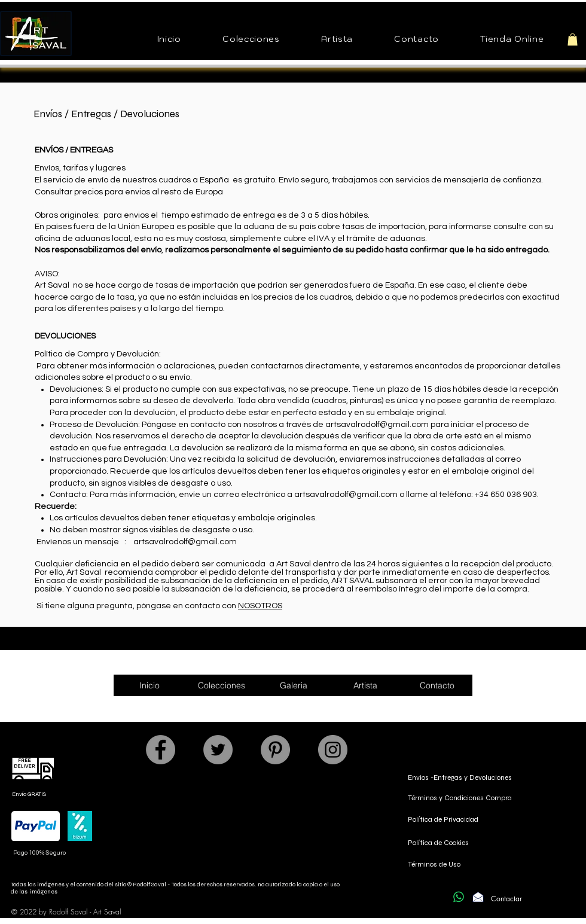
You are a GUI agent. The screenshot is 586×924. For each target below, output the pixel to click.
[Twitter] (218, 750)
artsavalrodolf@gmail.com (377, 425)
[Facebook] (161, 750)
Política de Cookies (438, 843)
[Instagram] (333, 750)
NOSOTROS (260, 606)
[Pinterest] (275, 750)
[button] (251, 39)
